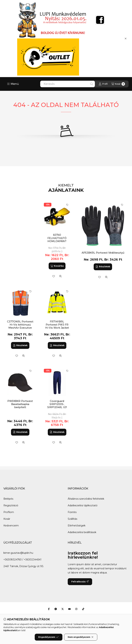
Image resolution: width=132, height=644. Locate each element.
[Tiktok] (83, 609)
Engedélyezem (48, 637)
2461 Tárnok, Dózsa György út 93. (24, 566)
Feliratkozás (80, 582)
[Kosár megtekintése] (118, 84)
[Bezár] (126, 38)
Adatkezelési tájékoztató (83, 505)
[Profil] (103, 84)
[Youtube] (69, 609)
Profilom (9, 512)
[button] (13, 84)
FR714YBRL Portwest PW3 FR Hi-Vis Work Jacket (57, 325)
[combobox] (68, 84)
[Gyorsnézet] (106, 277)
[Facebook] (49, 609)
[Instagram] (76, 609)
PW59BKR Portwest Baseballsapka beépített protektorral (20, 406)
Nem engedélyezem (81, 637)
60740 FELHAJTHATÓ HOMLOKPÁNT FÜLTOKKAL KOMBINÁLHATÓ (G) (57, 241)
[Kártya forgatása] (122, 205)
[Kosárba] (57, 266)
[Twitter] (63, 609)
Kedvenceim (11, 526)
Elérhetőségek (77, 526)
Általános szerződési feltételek (86, 499)
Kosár (7, 519)
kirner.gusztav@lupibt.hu (18, 553)
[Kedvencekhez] (100, 277)
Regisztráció (11, 505)
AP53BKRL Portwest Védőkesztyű (103, 253)
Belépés (8, 499)
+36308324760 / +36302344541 (22, 560)
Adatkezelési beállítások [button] (82, 532)
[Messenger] (56, 609)
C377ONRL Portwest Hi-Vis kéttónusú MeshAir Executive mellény (20, 326)
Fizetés (72, 512)
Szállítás (72, 519)
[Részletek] (103, 267)
